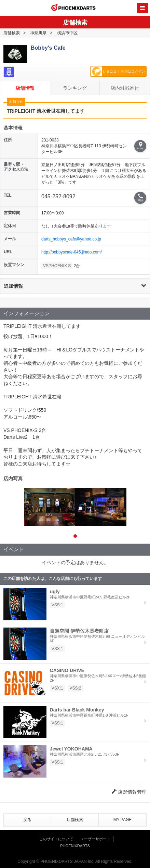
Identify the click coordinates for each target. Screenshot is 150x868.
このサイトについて (56, 839)
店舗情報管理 (129, 792)
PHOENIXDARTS (73, 8)
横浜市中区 (67, 33)
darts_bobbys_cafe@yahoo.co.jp (71, 239)
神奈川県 (38, 33)
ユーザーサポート (95, 839)
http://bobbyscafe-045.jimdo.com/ (72, 252)
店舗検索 (12, 33)
